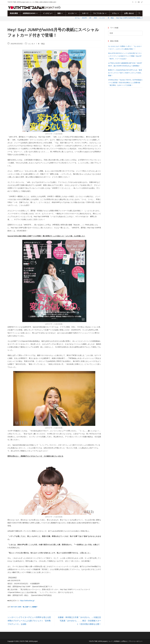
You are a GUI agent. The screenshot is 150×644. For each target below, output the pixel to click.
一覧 (23, 607)
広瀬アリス (28, 607)
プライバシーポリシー (135, 641)
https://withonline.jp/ (27, 601)
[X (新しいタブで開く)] (133, 2)
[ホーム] (77, 18)
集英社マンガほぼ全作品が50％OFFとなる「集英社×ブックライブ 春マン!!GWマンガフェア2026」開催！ (125, 73)
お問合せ (124, 641)
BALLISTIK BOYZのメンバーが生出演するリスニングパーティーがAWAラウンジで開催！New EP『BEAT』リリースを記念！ (125, 56)
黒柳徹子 (35, 607)
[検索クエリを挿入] (125, 33)
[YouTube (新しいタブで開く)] (139, 2)
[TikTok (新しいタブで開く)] (141, 2)
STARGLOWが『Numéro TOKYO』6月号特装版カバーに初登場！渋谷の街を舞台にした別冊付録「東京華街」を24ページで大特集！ (125, 83)
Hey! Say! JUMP (16, 607)
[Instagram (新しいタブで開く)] (136, 2)
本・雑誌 (41, 44)
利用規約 (117, 641)
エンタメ (32, 44)
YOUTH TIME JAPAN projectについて (101, 641)
